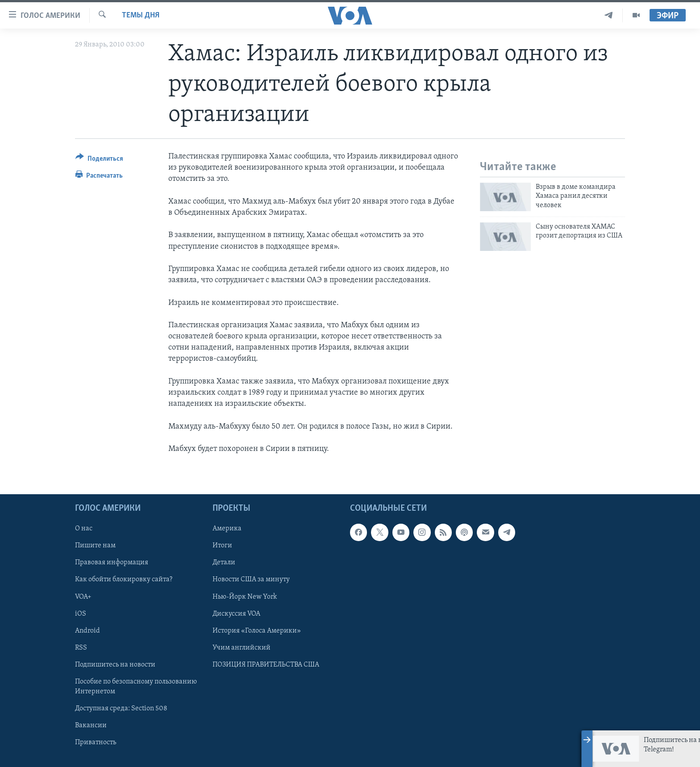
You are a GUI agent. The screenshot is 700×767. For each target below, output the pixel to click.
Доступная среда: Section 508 (121, 709)
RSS (81, 648)
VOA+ (83, 597)
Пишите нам (95, 546)
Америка (227, 529)
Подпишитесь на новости (115, 665)
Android (87, 631)
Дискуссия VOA (236, 614)
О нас (84, 529)
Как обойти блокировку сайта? (124, 580)
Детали (224, 563)
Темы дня (141, 15)
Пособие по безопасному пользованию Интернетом (136, 687)
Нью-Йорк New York (245, 597)
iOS (81, 614)
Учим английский (242, 648)
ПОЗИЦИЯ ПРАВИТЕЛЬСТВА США (266, 665)
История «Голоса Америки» (257, 631)
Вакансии (91, 725)
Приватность (96, 742)
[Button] (99, 160)
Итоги (222, 546)
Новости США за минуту (251, 580)
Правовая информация (112, 563)
